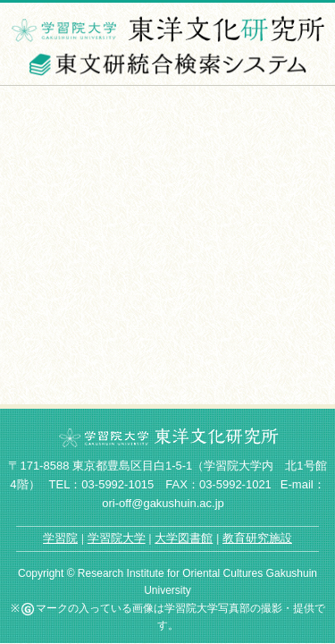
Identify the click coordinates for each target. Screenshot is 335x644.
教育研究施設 (257, 538)
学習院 (60, 538)
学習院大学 (117, 538)
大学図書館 (184, 538)
